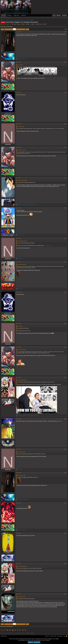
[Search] (64, 15)
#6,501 (65, 32)
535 (24, 29)
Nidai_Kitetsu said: (21, 350)
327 (17, 29)
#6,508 (65, 238)
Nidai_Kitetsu (8, 198)
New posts (3, 18)
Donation (9, 15)
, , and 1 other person (28, 205)
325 (12, 29)
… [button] (7, 29)
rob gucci (33, 24)
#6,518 (65, 533)
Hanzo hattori (8, 52)
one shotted (28, 24)
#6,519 (65, 564)
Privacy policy (60, 636)
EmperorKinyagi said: (21, 180)
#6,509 (65, 262)
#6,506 (65, 178)
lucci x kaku (23, 24)
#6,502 (65, 62)
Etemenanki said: (21, 452)
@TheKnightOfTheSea (48, 245)
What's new (16, 15)
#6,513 (65, 377)
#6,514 (65, 419)
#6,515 (65, 449)
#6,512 (65, 347)
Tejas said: (19, 65)
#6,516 (65, 473)
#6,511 (65, 324)
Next (27, 29)
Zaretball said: (20, 127)
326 (14, 29)
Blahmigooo (8, 282)
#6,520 (65, 594)
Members (23, 15)
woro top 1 (45, 24)
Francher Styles (8, 614)
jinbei (15, 24)
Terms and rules (53, 636)
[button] (12, 15)
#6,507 (65, 208)
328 (20, 29)
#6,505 (65, 147)
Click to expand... (42, 76)
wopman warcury (39, 24)
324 (9, 29)
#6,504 (65, 124)
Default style (4, 636)
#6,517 (65, 503)
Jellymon (8, 228)
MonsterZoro (8, 113)
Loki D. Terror (8, 523)
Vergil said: (19, 326)
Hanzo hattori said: (21, 150)
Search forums (9, 18)
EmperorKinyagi (8, 83)
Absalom (3, 24)
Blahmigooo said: (21, 475)
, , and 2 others (28, 415)
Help (64, 636)
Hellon (8, 554)
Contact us (47, 636)
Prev (3, 29)
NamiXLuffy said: (20, 597)
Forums (3, 15)
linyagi (18, 24)
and (22, 59)
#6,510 (65, 292)
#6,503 (65, 92)
